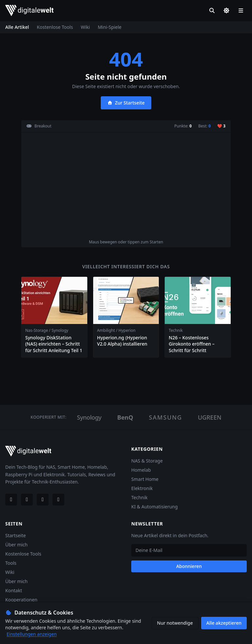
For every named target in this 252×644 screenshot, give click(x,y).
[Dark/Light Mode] (226, 10)
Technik (139, 497)
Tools (11, 563)
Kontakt (14, 590)
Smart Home (145, 479)
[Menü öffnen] (241, 10)
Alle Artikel (17, 27)
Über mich (16, 545)
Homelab (141, 470)
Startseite (16, 535)
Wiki (85, 27)
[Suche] (212, 10)
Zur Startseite (126, 103)
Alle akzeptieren (224, 623)
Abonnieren (189, 566)
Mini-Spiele (110, 27)
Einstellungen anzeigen (32, 634)
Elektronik (142, 488)
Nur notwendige (175, 623)
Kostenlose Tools (55, 27)
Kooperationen (21, 600)
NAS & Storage (147, 461)
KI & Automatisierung (155, 507)
